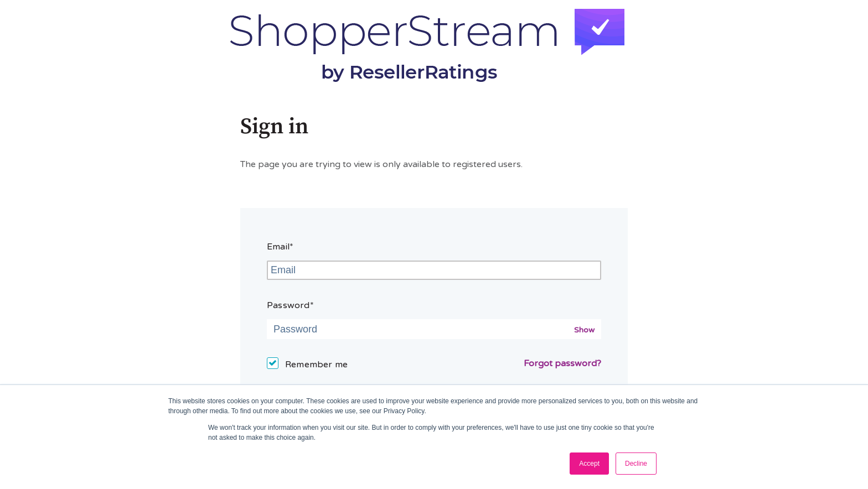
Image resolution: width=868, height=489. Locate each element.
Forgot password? (562, 363)
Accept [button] (589, 464)
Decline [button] (636, 464)
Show (584, 330)
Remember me (316, 365)
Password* (290, 305)
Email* (280, 247)
